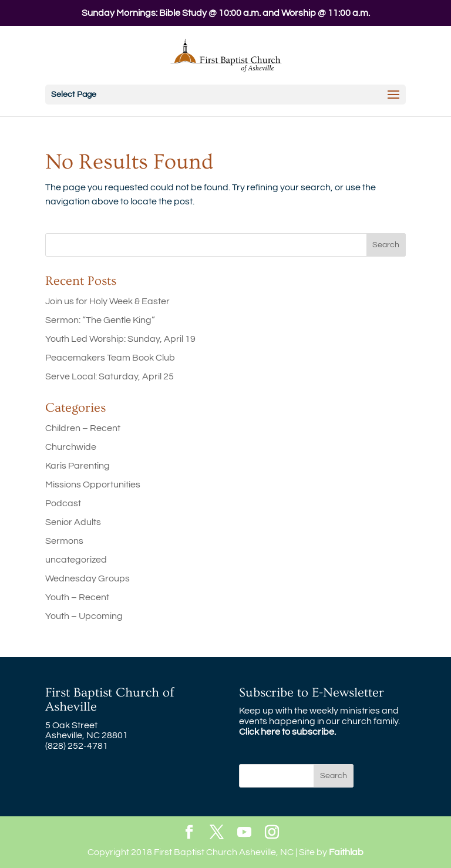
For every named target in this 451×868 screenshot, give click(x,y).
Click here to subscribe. (287, 732)
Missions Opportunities (93, 485)
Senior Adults (73, 522)
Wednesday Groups (87, 578)
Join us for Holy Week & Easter (107, 301)
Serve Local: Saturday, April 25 (110, 376)
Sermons (64, 541)
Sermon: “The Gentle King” (100, 320)
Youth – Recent (77, 597)
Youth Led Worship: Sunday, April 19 (120, 339)
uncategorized (76, 560)
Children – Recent (83, 428)
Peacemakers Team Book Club (110, 358)
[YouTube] (244, 833)
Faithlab (346, 852)
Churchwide (71, 447)
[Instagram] (272, 833)
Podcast (63, 503)
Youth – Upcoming (84, 616)
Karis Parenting (78, 466)
